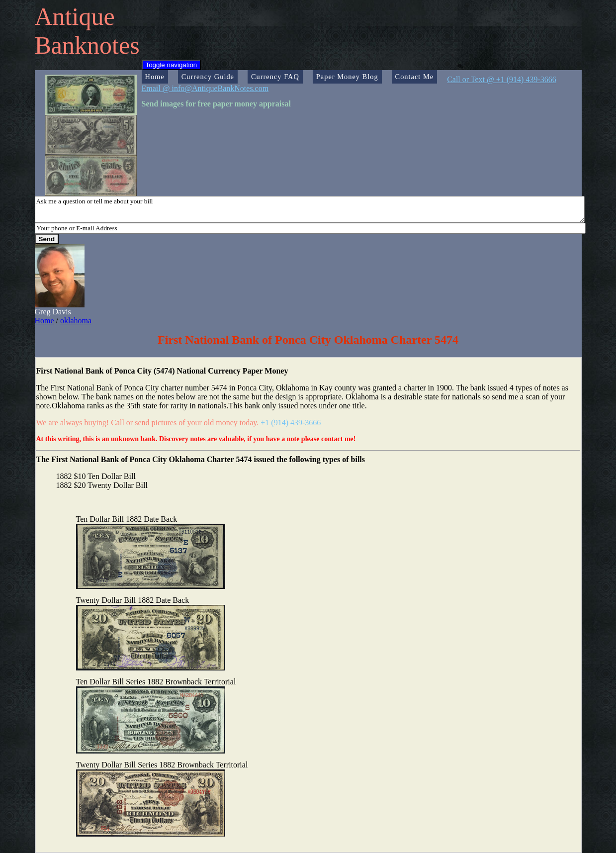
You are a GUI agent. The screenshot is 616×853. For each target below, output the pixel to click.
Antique (75, 16)
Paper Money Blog (347, 77)
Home (155, 77)
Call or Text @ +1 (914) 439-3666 (502, 79)
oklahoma (76, 321)
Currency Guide (208, 77)
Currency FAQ (275, 77)
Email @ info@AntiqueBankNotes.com (205, 88)
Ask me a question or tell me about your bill (310, 209)
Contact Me (415, 77)
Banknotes (87, 45)
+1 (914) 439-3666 (291, 423)
